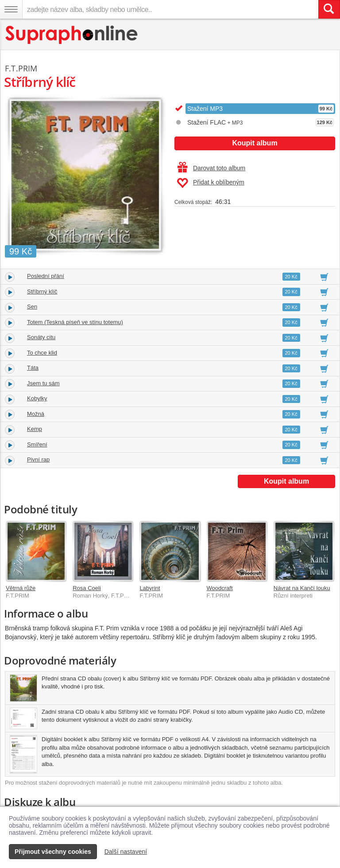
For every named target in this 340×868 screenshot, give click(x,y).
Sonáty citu (41, 337)
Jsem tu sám (43, 383)
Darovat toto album (211, 168)
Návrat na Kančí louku (302, 588)
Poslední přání (46, 276)
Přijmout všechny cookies (53, 852)
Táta (33, 368)
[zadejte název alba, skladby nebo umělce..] (170, 9)
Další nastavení (126, 852)
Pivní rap (38, 459)
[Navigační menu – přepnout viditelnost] (11, 9)
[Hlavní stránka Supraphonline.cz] (72, 35)
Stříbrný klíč (42, 291)
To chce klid (42, 353)
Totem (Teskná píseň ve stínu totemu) (75, 322)
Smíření (37, 444)
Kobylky (37, 398)
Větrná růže (21, 588)
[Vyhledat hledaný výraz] (329, 9)
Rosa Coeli (87, 588)
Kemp (35, 429)
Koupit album (255, 143)
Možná (36, 414)
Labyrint (150, 588)
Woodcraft (220, 588)
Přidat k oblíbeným (211, 183)
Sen (32, 307)
